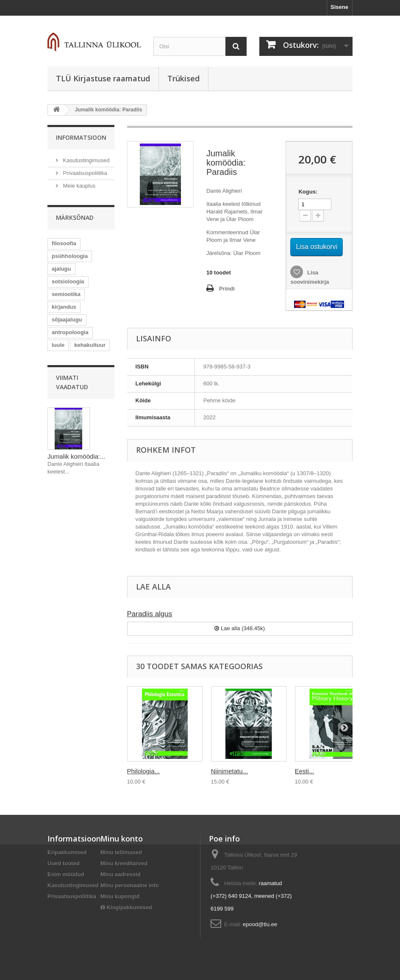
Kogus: (308, 192)
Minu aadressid (121, 874)
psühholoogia (70, 256)
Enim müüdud (66, 874)
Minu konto (122, 839)
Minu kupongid (120, 896)
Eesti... (305, 771)
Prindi (227, 289)
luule (58, 345)
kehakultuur (90, 345)
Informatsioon (81, 137)
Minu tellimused (121, 852)
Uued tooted (64, 863)
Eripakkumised (67, 852)
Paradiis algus (150, 614)
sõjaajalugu (67, 320)
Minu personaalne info (130, 885)
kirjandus (64, 307)
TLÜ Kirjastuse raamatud (103, 78)
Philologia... (144, 771)
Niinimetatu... (230, 771)
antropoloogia (70, 332)
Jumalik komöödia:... (76, 456)
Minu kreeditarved (124, 863)
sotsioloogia (68, 281)
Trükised (183, 78)
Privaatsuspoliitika (84, 173)
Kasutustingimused (85, 160)
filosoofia (64, 243)
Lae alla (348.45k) (240, 628)
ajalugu (61, 269)
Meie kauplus (78, 186)
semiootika (66, 294)
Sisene (339, 7)
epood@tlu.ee (260, 924)
